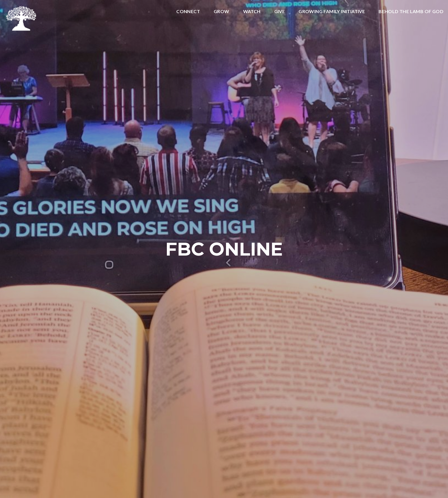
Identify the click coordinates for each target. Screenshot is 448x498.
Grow (222, 12)
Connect (188, 12)
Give (280, 12)
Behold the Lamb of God (411, 12)
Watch (252, 12)
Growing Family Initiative (332, 12)
